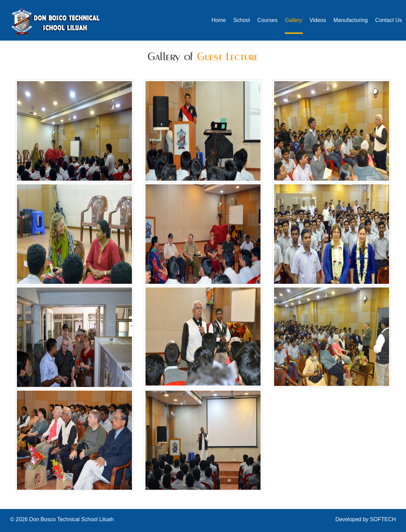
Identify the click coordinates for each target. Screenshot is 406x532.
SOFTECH (383, 519)
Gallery (294, 20)
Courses (268, 20)
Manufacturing (350, 20)
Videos (318, 20)
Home (219, 20)
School (242, 20)
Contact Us (389, 20)
